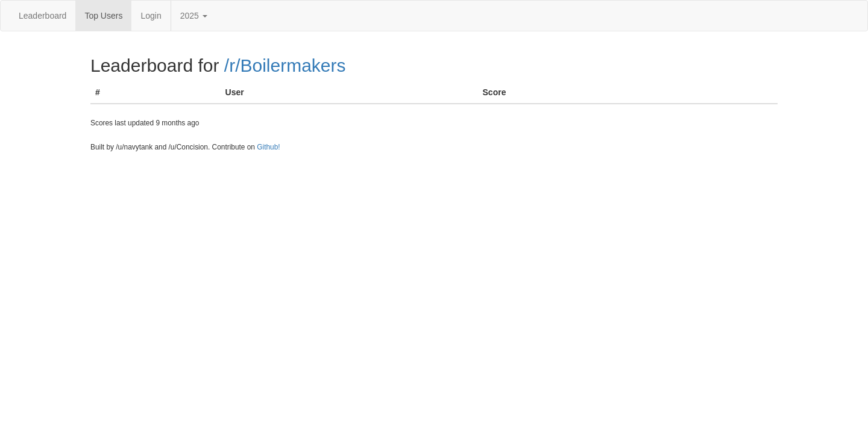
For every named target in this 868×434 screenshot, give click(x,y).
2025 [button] (194, 16)
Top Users (103, 16)
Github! (268, 147)
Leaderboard (42, 16)
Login (151, 16)
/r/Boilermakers (285, 65)
